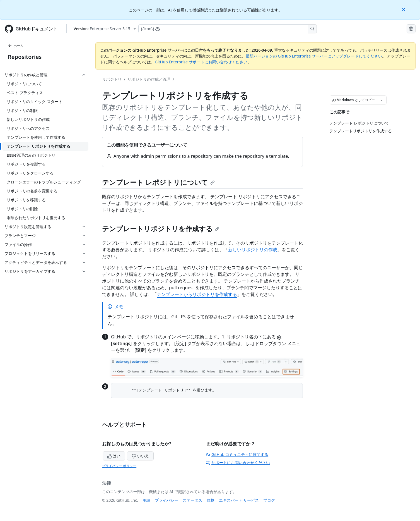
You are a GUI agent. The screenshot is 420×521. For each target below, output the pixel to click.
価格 (211, 500)
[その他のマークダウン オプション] (382, 100)
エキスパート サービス (239, 500)
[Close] (404, 9)
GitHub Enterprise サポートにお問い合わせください (201, 62)
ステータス (192, 500)
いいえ (140, 456)
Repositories (25, 57)
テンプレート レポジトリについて (158, 182)
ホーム (16, 46)
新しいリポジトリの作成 (253, 250)
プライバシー (166, 500)
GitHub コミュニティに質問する (237, 454)
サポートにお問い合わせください (238, 463)
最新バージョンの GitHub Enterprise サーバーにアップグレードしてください (314, 56)
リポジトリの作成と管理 (149, 79)
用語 (146, 500)
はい (114, 456)
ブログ (269, 500)
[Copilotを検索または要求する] (228, 29)
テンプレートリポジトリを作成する (161, 229)
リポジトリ (112, 79)
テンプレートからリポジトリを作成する (197, 294)
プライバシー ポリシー (119, 466)
